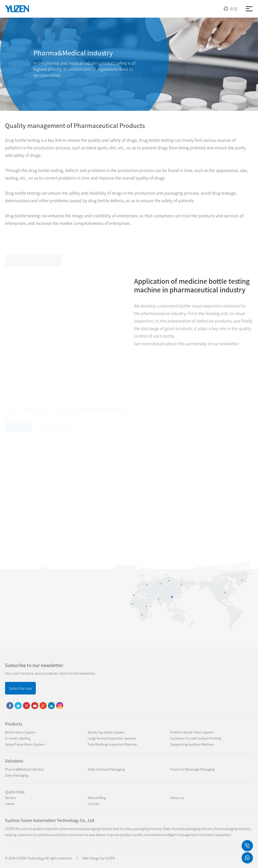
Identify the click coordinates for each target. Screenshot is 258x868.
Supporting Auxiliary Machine (192, 744)
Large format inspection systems (112, 738)
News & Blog (97, 798)
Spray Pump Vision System (25, 744)
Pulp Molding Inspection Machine (112, 744)
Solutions (14, 761)
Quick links (15, 792)
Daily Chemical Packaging (106, 769)
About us (177, 798)
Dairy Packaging (17, 775)
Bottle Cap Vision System (106, 732)
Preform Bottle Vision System (192, 732)
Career (10, 804)
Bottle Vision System (20, 732)
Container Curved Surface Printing (196, 738)
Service (10, 798)
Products (13, 724)
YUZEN (110, 858)
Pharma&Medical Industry (24, 769)
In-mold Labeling (18, 738)
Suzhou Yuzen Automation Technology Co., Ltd (50, 820)
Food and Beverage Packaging (192, 769)
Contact (94, 804)
